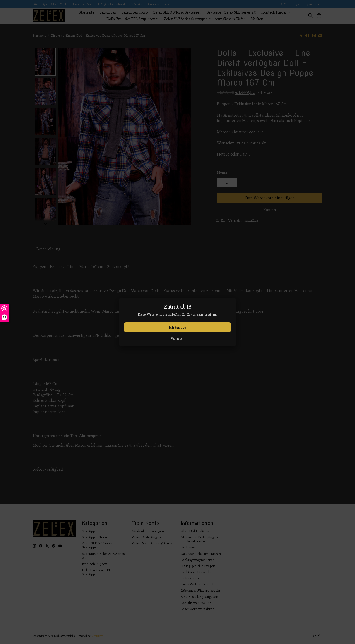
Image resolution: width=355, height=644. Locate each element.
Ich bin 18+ (178, 327)
